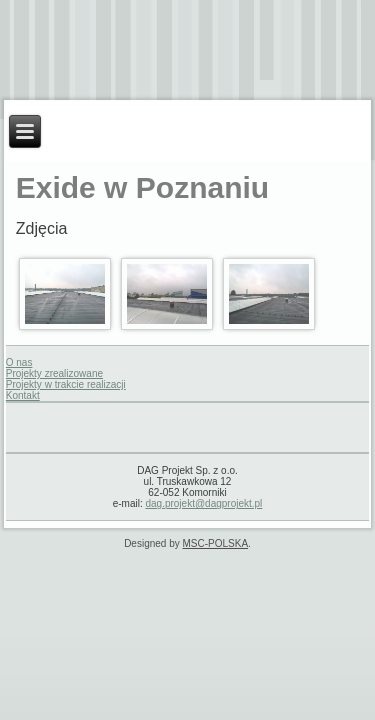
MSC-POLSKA (216, 543)
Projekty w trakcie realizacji (66, 384)
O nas (19, 362)
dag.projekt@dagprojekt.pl (203, 503)
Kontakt (23, 395)
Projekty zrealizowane (54, 373)
